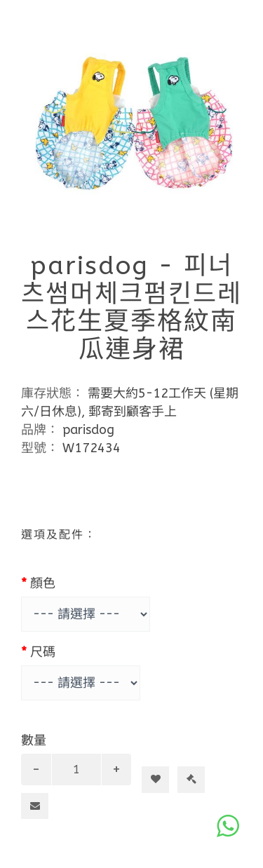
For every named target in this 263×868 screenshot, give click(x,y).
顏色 (43, 583)
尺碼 (43, 652)
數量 (34, 740)
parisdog (88, 430)
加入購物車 (161, 754)
